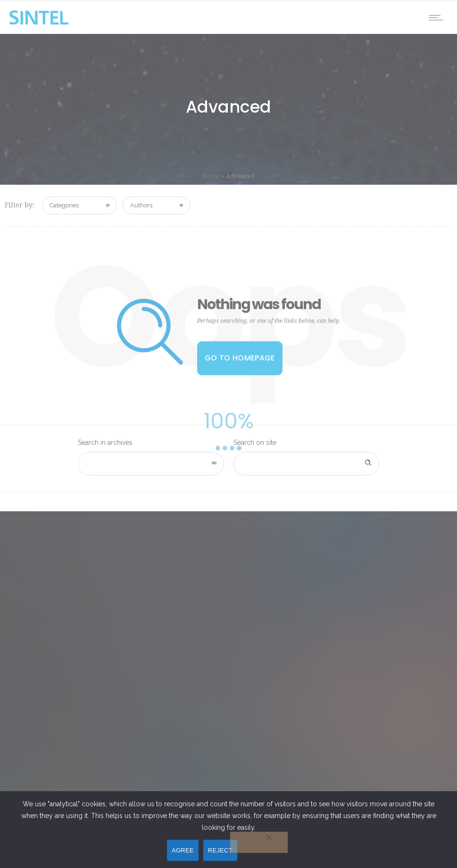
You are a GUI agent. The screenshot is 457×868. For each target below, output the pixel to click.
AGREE (183, 850)
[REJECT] (259, 842)
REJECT (220, 850)
